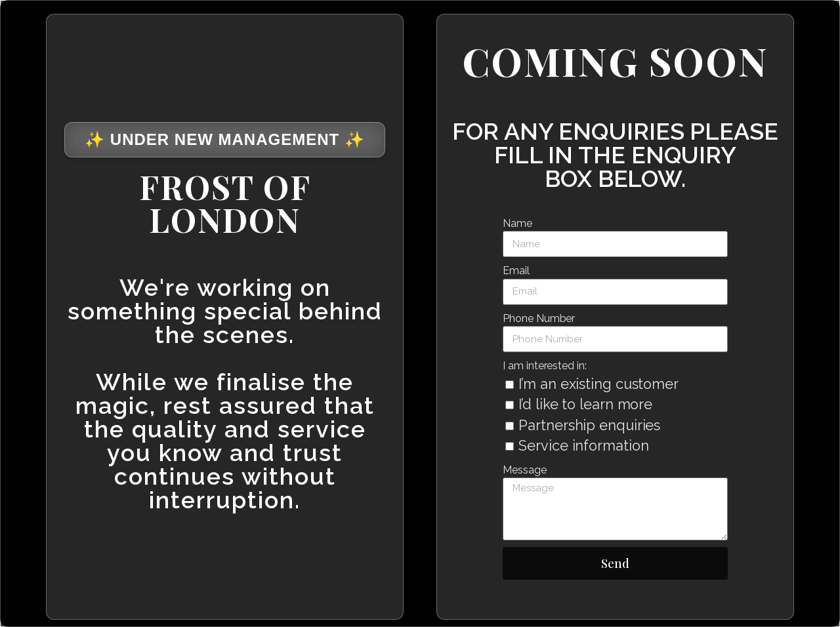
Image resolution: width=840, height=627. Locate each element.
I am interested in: (544, 366)
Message (524, 470)
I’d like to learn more (585, 404)
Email (516, 271)
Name (517, 223)
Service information (583, 446)
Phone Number (539, 318)
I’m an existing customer (598, 384)
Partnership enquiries (589, 425)
